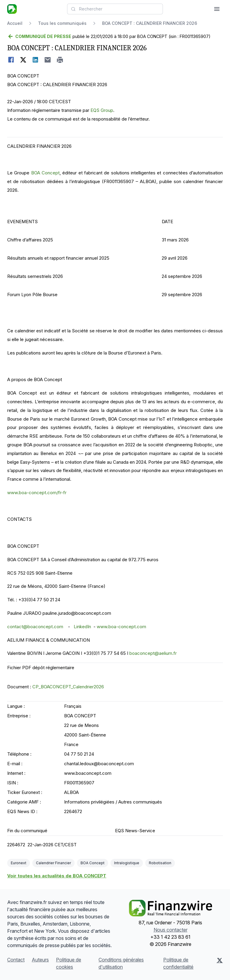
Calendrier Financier (53, 863)
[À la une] (12, 9)
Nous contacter (171, 930)
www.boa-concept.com (121, 627)
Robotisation (160, 863)
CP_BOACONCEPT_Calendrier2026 (68, 687)
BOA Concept (45, 173)
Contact (16, 960)
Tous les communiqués (62, 23)
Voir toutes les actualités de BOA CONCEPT (57, 876)
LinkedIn (82, 627)
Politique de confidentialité (178, 963)
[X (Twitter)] (220, 963)
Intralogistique (127, 863)
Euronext (19, 863)
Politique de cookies (69, 963)
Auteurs (40, 960)
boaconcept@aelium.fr (153, 653)
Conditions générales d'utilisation (121, 963)
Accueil (15, 23)
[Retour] (39, 36)
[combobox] (115, 9)
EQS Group (102, 110)
